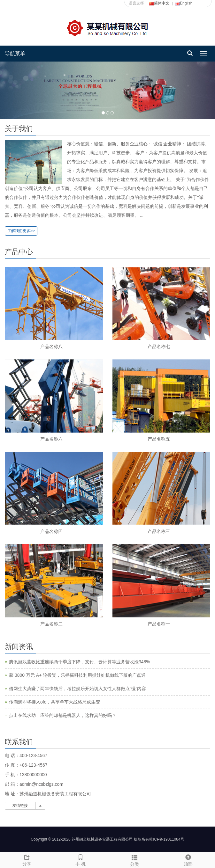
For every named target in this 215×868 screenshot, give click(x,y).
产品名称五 (159, 439)
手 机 (81, 859)
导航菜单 (15, 53)
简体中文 (159, 3)
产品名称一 (159, 624)
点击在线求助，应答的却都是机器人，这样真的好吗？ (63, 715)
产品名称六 (51, 439)
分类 (134, 860)
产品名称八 (51, 346)
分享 (27, 859)
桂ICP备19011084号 (167, 839)
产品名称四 (51, 531)
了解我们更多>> (21, 231)
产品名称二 (51, 624)
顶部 (188, 859)
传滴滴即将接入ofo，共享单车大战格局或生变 (54, 702)
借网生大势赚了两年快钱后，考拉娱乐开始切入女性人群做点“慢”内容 (77, 689)
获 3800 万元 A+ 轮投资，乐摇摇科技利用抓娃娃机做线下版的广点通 (77, 675)
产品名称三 (159, 531)
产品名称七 (159, 346)
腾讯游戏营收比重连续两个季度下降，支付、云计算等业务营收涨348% (80, 662)
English (184, 3)
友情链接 (20, 806)
